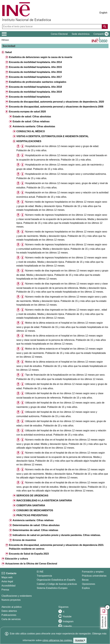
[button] (100, 34)
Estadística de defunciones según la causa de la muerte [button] (41, 57)
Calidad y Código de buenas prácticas (57, 584)
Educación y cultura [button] (17, 559)
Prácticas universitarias (94, 576)
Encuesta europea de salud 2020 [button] (27, 112)
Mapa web (7, 577)
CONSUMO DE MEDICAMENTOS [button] (35, 510)
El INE (40, 572)
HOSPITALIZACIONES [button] (29, 141)
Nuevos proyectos (11, 600)
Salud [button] (9, 52)
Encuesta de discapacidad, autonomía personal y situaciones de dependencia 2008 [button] (56, 107)
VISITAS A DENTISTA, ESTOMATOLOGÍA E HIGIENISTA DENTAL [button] (53, 136)
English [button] (103, 13)
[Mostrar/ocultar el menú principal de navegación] (4, 34)
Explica (86, 588)
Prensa (5, 590)
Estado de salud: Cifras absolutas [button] (32, 117)
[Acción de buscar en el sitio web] (105, 27)
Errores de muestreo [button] (24, 540)
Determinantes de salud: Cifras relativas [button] (35, 530)
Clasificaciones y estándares (17, 596)
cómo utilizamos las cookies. (58, 640)
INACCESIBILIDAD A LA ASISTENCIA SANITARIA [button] (44, 500)
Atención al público (11, 607)
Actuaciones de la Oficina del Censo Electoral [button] (31, 564)
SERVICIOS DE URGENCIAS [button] (32, 496)
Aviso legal (7, 581)
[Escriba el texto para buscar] (52, 27)
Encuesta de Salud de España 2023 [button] (29, 554)
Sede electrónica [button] (81, 34)
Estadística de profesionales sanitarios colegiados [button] (38, 82)
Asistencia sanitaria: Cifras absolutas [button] (34, 126)
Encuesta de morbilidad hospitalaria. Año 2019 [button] (35, 92)
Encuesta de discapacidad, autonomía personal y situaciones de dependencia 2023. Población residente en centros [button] (56, 547)
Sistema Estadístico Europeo (52, 588)
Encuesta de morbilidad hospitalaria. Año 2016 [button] (35, 72)
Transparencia (44, 576)
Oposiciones (89, 584)
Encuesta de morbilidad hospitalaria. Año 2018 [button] (35, 87)
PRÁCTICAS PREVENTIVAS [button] (32, 515)
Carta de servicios (11, 619)
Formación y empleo (93, 572)
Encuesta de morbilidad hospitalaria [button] (29, 97)
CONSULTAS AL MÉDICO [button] (31, 131)
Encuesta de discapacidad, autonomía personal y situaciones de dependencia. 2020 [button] (56, 102)
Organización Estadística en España (56, 580)
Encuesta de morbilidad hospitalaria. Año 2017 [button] (35, 77)
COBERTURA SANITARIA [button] (31, 505)
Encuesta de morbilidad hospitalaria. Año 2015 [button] (35, 67)
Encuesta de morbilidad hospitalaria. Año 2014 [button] (35, 62)
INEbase (5, 40)
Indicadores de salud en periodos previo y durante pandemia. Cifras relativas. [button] (57, 535)
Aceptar (80, 640)
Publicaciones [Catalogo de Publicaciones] (9, 615)
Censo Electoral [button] (59, 34)
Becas (85, 580)
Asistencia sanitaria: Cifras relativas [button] (33, 520)
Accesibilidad (8, 586)
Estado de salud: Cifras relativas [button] (31, 121)
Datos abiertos (9, 611)
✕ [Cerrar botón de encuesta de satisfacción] (108, 607)
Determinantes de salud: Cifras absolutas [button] (36, 525)
